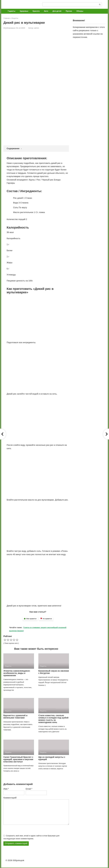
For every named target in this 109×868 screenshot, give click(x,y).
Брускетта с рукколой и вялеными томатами (15, 717)
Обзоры (80, 11)
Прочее (69, 11)
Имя (6, 789)
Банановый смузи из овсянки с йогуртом (54, 672)
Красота (36, 11)
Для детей (57, 11)
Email (29, 789)
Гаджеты (12, 11)
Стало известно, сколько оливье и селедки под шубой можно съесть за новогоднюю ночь (53, 719)
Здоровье (24, 11)
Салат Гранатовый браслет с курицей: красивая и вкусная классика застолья (18, 759)
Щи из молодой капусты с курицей (52, 758)
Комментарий (10, 798)
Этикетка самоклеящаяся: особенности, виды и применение (17, 673)
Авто (46, 11)
